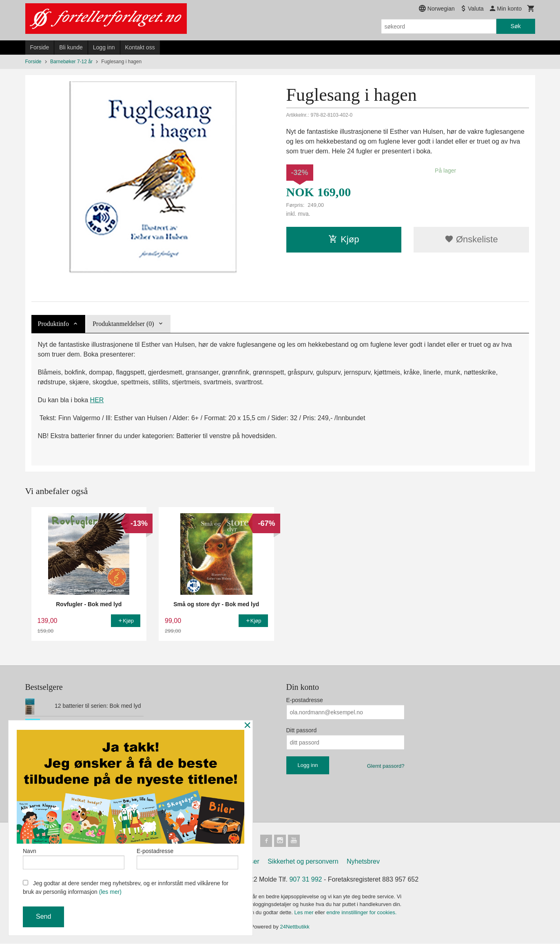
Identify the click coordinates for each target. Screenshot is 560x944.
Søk (516, 26)
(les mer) (110, 892)
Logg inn (104, 47)
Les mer (305, 913)
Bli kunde (71, 47)
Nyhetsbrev (363, 862)
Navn (74, 858)
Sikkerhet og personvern (303, 862)
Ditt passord (302, 730)
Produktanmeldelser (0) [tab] (123, 324)
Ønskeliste (471, 239)
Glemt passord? (386, 766)
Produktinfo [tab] (53, 324)
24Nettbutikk (295, 928)
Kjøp (344, 239)
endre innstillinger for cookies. (361, 913)
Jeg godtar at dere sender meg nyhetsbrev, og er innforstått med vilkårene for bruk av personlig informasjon (126, 887)
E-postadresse (305, 700)
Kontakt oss (140, 47)
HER (97, 400)
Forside (40, 47)
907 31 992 (305, 880)
